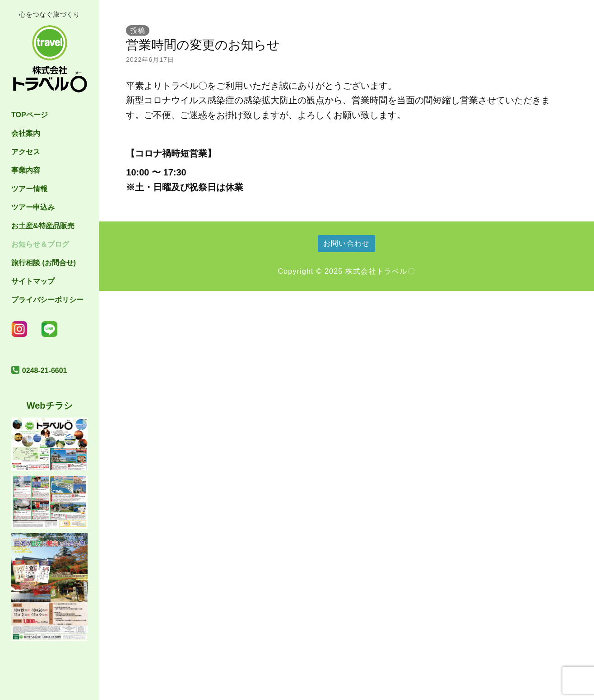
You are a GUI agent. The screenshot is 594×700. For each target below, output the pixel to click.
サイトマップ (33, 281)
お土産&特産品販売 (43, 226)
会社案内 (26, 133)
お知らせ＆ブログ (40, 244)
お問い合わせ (346, 243)
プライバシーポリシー (47, 300)
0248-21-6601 (45, 371)
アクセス (26, 152)
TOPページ (30, 115)
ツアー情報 (29, 189)
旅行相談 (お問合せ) (44, 263)
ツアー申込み (33, 207)
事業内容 (26, 170)
